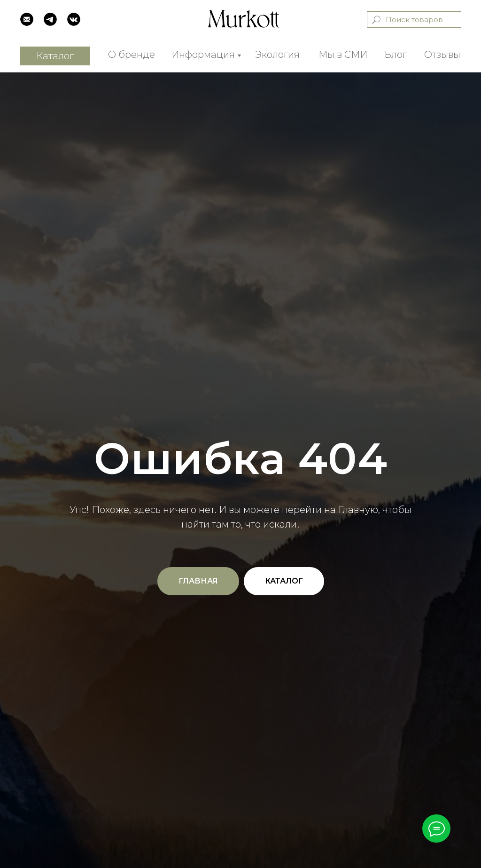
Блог (396, 55)
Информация (203, 55)
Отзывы (442, 55)
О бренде (132, 55)
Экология (277, 55)
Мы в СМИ (343, 55)
